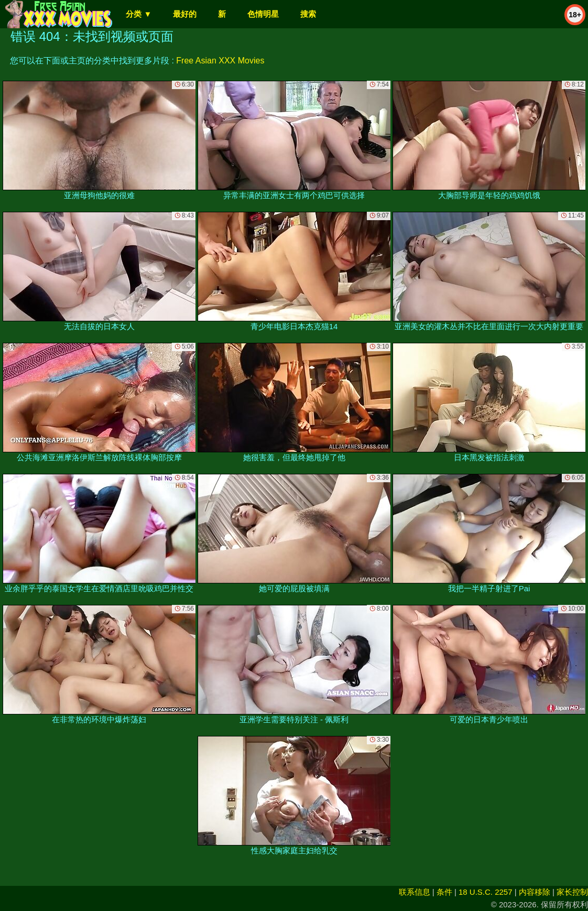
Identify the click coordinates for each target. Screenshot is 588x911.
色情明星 (263, 14)
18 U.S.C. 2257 (486, 892)
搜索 (308, 14)
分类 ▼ (139, 14)
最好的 (185, 14)
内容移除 (535, 892)
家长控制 (572, 892)
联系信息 (415, 892)
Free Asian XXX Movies (220, 61)
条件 (444, 892)
